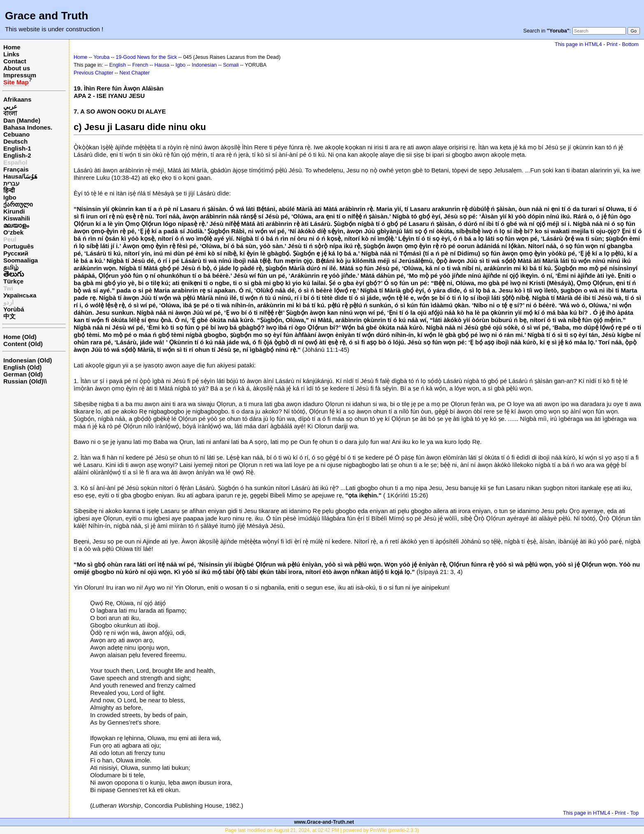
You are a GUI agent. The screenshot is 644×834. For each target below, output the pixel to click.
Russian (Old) (23, 381)
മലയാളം (16, 225)
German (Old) (23, 374)
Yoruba (101, 57)
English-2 (17, 155)
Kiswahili (17, 218)
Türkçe (13, 281)
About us (17, 68)
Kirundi (14, 211)
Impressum (20, 75)
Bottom (630, 44)
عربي (10, 106)
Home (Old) (20, 337)
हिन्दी (9, 190)
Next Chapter (134, 73)
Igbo (10, 197)
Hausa (162, 65)
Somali (231, 65)
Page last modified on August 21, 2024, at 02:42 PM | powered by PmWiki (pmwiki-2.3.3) (322, 830)
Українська (20, 295)
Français (16, 169)
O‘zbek (13, 232)
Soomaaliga (21, 260)
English (117, 65)
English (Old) (22, 367)
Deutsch (15, 141)
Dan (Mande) (22, 120)
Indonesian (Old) (28, 360)
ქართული (18, 204)
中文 (9, 316)
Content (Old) (23, 344)
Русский (16, 253)
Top (634, 813)
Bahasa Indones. (28, 127)
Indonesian (204, 65)
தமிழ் (11, 267)
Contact (15, 61)
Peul (10, 239)
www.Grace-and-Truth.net (324, 822)
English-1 (17, 148)
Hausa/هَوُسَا (20, 176)
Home (12, 47)
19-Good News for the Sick (146, 57)
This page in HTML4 (578, 44)
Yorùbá (14, 309)
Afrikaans (17, 99)
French (140, 65)
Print (612, 44)
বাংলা (10, 113)
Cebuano (16, 134)
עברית (11, 183)
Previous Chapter (93, 73)
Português (19, 246)
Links (11, 54)
